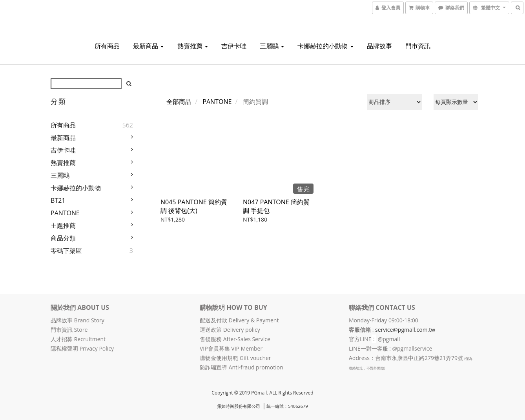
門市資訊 (418, 46)
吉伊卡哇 (234, 46)
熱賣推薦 (193, 46)
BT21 (58, 200)
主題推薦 (63, 225)
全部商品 (179, 102)
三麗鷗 (272, 46)
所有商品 (107, 46)
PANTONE (65, 213)
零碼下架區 (66, 251)
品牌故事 (379, 46)
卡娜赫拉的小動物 (325, 46)
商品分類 (63, 238)
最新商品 (148, 46)
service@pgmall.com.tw (405, 330)
